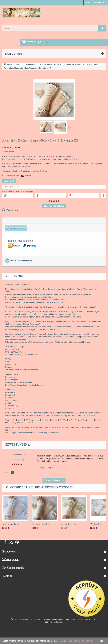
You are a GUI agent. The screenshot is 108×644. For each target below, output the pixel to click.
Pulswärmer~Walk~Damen (51, 64)
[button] (18, 196)
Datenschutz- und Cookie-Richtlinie (77, 641)
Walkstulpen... (97, 524)
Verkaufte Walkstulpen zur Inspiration (82, 64)
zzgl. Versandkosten (54, 622)
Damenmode (30, 64)
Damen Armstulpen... (42, 524)
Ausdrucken (12, 210)
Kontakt (89, 2)
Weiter (69, 127)
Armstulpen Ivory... (12, 524)
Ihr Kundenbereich (13, 568)
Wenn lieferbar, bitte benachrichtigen (18, 191)
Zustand (6, 152)
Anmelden (100, 2)
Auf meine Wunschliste (21, 261)
